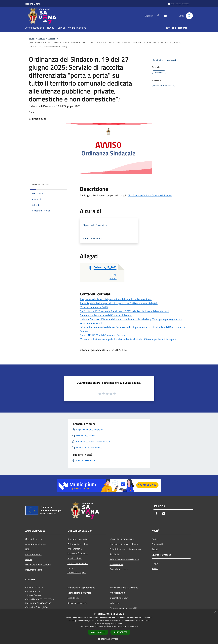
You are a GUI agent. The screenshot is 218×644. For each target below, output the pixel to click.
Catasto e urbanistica (78, 563)
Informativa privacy (119, 598)
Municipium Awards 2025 (94, 307)
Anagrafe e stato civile (78, 539)
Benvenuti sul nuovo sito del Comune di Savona (106, 315)
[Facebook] (157, 16)
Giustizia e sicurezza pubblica (124, 544)
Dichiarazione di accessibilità (123, 608)
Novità (42, 39)
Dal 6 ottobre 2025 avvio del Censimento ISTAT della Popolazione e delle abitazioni (124, 311)
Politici (29, 559)
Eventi (155, 568)
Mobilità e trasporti (77, 573)
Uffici (28, 549)
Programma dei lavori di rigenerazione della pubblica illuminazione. (116, 299)
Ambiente (114, 554)
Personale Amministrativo (38, 565)
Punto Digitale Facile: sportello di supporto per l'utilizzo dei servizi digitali (119, 303)
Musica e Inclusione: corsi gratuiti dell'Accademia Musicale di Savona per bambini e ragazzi (128, 339)
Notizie (52, 39)
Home (32, 39)
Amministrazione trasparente (124, 588)
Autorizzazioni (117, 564)
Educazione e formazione (122, 539)
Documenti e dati (34, 570)
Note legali (115, 603)
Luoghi (155, 563)
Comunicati (157, 544)
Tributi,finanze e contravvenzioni (126, 549)
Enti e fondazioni (33, 554)
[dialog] (109, 627)
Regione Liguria (33, 4)
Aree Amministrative (35, 544)
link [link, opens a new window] (136, 626)
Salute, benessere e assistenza (124, 559)
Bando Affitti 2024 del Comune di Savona (102, 335)
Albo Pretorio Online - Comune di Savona (150, 195)
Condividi (159, 60)
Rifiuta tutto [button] (120, 632)
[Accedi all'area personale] (178, 4)
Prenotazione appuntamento (81, 588)
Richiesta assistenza (77, 603)
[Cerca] (189, 16)
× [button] (215, 613)
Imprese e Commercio (78, 553)
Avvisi (155, 549)
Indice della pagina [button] (40, 184)
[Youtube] (164, 16)
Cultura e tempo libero (78, 544)
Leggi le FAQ (73, 598)
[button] (109, 639)
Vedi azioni (173, 60)
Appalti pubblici (75, 558)
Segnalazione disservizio (79, 593)
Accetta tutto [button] (98, 632)
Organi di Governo (34, 539)
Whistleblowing (117, 593)
